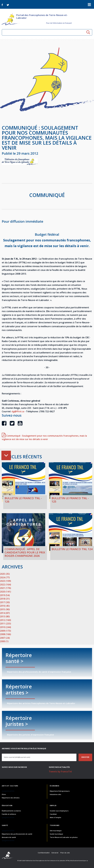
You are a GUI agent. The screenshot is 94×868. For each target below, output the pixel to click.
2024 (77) (5, 577)
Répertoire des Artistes (11, 798)
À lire (4, 794)
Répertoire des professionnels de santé (17, 834)
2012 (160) (6, 620)
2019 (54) (5, 595)
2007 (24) (5, 638)
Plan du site (65, 853)
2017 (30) (5, 602)
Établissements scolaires (11, 811)
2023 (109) (6, 581)
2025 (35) (5, 574)
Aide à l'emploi (55, 817)
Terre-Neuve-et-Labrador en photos (64, 837)
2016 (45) (5, 606)
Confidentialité (44, 853)
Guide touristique (56, 834)
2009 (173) (6, 631)
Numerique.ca (83, 861)
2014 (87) (5, 613)
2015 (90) (5, 609)
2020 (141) (6, 592)
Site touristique (56, 831)
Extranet (55, 853)
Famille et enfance (9, 814)
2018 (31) (5, 599)
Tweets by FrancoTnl (60, 772)
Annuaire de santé (9, 837)
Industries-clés (55, 794)
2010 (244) (6, 627)
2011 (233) (6, 624)
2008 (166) (6, 634)
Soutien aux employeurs (59, 811)
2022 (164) (6, 585)
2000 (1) (4, 641)
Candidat (53, 814)
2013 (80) (5, 616)
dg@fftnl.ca (18, 411)
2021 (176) (6, 588)
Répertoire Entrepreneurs (60, 791)
